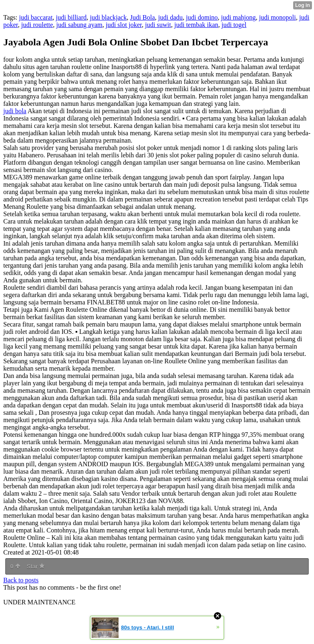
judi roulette (37, 25)
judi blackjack (108, 17)
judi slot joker (123, 25)
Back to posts (21, 580)
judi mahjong (239, 17)
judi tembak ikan (196, 25)
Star (36, 566)
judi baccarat (36, 17)
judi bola (15, 111)
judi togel (234, 25)
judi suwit (158, 25)
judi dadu (170, 17)
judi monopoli (277, 17)
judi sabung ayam (80, 25)
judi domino (202, 17)
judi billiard (71, 17)
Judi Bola (142, 17)
